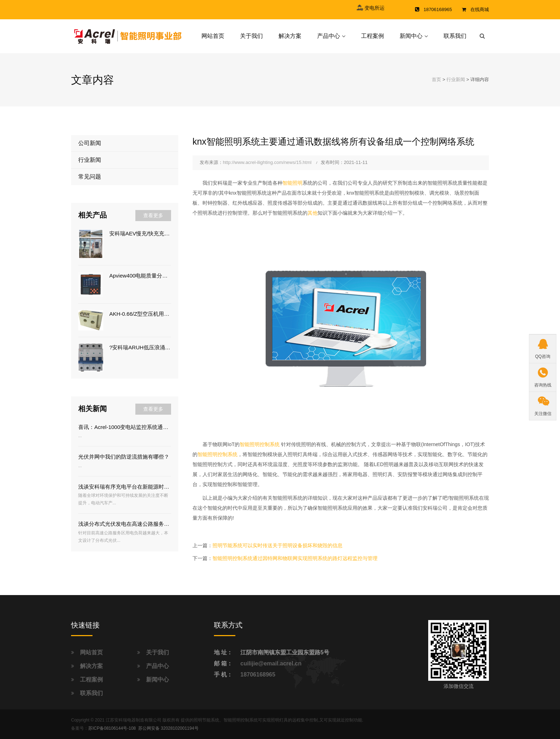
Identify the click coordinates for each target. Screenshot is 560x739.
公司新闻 (90, 143)
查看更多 (153, 215)
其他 (312, 213)
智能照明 (292, 183)
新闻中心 (411, 36)
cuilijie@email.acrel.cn (271, 663)
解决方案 (290, 36)
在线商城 (480, 9)
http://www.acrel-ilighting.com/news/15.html (267, 162)
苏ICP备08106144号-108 (112, 728)
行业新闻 (456, 79)
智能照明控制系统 (260, 444)
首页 (436, 79)
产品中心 (329, 36)
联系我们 (455, 36)
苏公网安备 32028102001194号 (168, 728)
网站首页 (213, 36)
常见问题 (90, 177)
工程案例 (372, 36)
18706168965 (258, 675)
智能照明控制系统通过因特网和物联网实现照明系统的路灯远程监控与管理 (295, 558)
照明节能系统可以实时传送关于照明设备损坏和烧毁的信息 (277, 545)
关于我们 (251, 36)
